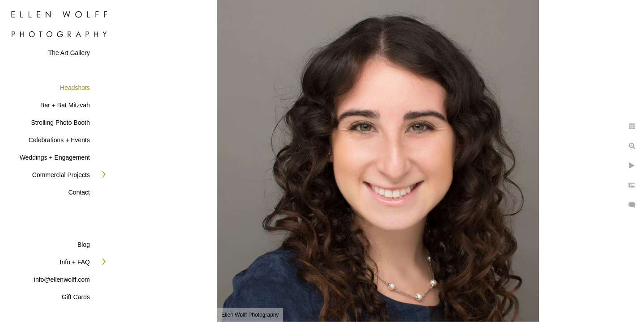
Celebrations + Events (59, 140)
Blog (84, 245)
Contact (79, 192)
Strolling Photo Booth (60, 123)
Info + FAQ (75, 262)
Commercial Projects (61, 175)
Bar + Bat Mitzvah (65, 105)
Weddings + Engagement (55, 157)
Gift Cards (76, 297)
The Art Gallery (69, 53)
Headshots (75, 88)
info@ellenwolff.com (62, 280)
